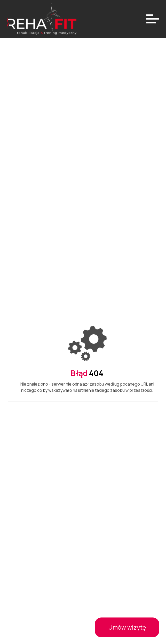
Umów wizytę (127, 627)
